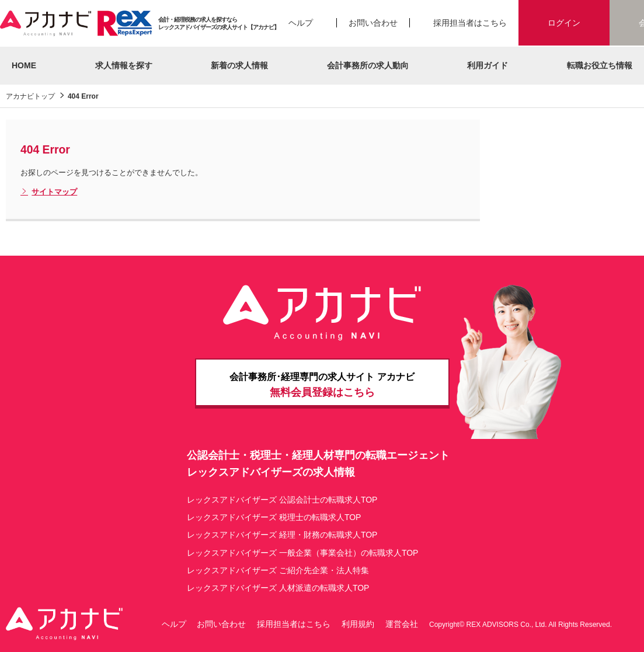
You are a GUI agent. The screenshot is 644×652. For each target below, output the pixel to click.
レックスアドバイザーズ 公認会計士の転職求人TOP (282, 500)
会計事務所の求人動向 (368, 65)
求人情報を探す (124, 65)
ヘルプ (301, 23)
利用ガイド (488, 65)
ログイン (564, 23)
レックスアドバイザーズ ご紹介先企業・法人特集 (278, 570)
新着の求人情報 (239, 65)
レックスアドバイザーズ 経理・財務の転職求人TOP (282, 535)
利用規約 (358, 624)
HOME (24, 65)
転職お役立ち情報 (600, 65)
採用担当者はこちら (470, 23)
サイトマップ (49, 192)
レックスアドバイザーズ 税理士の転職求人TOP (274, 517)
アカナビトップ (30, 96)
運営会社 (402, 624)
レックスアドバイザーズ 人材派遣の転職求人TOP (278, 588)
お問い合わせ (373, 23)
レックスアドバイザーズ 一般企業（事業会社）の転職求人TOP (302, 553)
